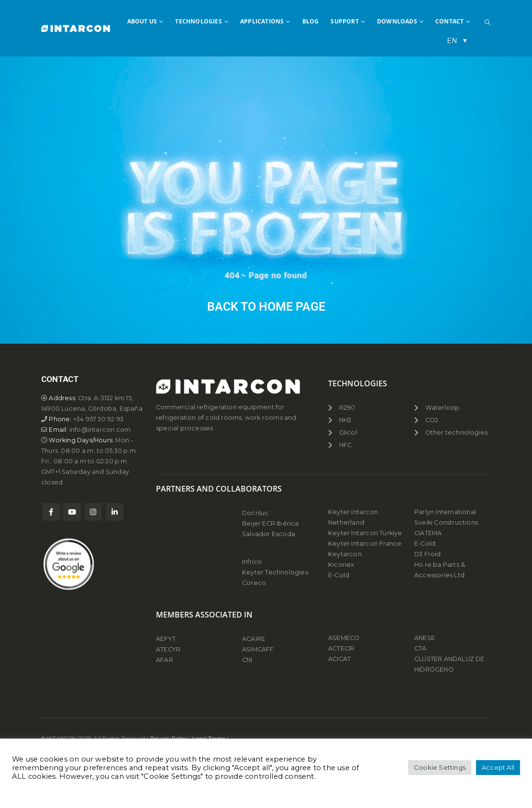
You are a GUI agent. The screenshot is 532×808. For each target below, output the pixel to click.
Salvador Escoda (269, 534)
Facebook (51, 512)
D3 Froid (428, 554)
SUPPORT (344, 21)
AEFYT (166, 639)
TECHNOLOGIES (198, 21)
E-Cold (339, 575)
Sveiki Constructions (446, 522)
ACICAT (339, 659)
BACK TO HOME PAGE (266, 307)
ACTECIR (341, 648)
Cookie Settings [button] (440, 767)
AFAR (165, 660)
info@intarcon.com (100, 430)
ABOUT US (142, 21)
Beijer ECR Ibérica (271, 523)
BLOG (311, 21)
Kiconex (341, 565)
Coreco (254, 583)
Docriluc (255, 513)
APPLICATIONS (262, 21)
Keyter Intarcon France (365, 544)
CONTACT (449, 21)
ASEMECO (344, 638)
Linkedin (115, 512)
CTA (421, 648)
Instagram (93, 512)
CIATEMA (428, 533)
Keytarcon (345, 554)
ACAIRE (254, 639)
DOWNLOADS (397, 21)
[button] (488, 22)
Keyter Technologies (275, 572)
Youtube (72, 512)
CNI (247, 660)
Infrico (252, 562)
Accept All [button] (498, 767)
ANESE (425, 638)
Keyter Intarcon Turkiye (365, 533)
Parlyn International (445, 512)
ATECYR (168, 649)
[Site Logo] (76, 28)
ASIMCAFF (258, 649)
